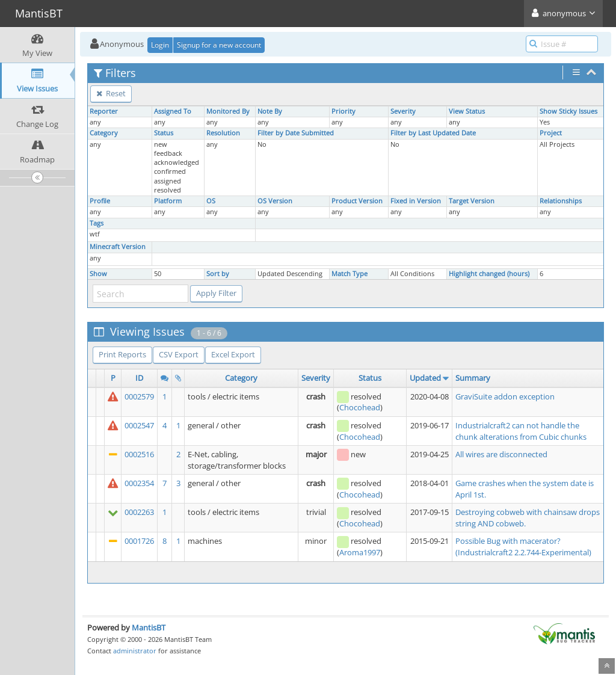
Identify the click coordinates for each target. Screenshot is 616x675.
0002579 (139, 396)
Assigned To (173, 111)
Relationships (561, 201)
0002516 (139, 454)
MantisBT (149, 627)
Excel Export (233, 354)
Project (551, 133)
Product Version (357, 201)
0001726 (139, 541)
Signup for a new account (219, 45)
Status (164, 133)
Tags (97, 223)
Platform (168, 201)
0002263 (139, 512)
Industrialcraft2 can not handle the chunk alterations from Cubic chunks (521, 431)
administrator (135, 651)
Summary (473, 378)
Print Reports (122, 354)
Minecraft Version (118, 247)
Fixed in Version (416, 201)
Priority (343, 111)
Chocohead (360, 407)
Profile (100, 201)
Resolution (223, 133)
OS (211, 201)
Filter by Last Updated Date (433, 133)
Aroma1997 (360, 552)
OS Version (275, 201)
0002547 (139, 425)
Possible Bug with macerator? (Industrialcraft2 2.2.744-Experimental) (523, 547)
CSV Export (179, 354)
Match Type (350, 274)
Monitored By (228, 111)
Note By (270, 111)
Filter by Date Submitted (296, 133)
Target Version (472, 201)
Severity (403, 111)
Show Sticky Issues (568, 111)
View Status (467, 111)
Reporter (104, 111)
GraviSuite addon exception (505, 396)
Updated (425, 378)
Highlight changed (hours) (489, 274)
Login (160, 45)
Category (104, 133)
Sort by (218, 274)
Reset (111, 93)
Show (98, 274)
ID (139, 378)
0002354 (139, 483)
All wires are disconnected (501, 454)
